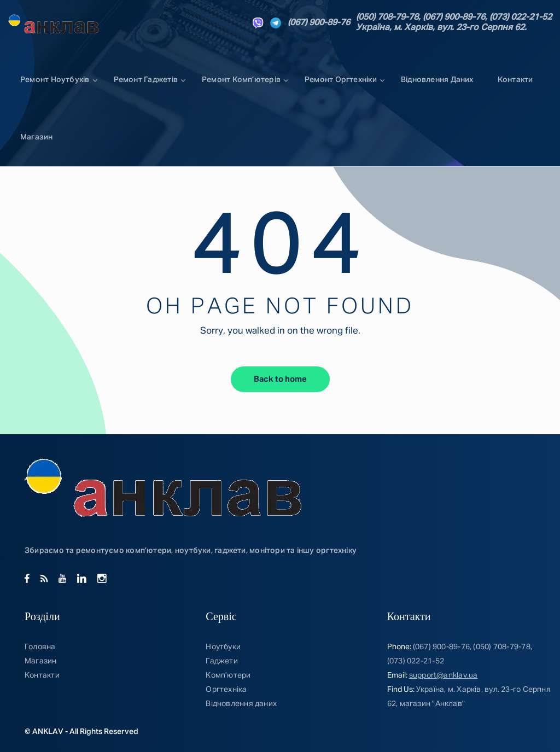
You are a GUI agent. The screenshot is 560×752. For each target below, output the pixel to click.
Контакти (515, 80)
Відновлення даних (437, 80)
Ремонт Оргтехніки (341, 80)
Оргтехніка (226, 690)
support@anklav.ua (444, 675)
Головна (40, 647)
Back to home (280, 379)
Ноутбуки (223, 647)
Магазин (37, 137)
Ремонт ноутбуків (55, 80)
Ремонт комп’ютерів (241, 80)
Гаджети (222, 661)
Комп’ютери (228, 675)
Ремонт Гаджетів (146, 80)
